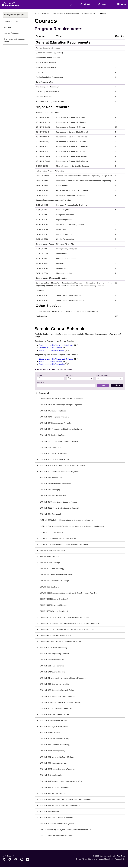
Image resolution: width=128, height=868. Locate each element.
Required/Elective (102, 376)
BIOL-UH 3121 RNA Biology (50, 563)
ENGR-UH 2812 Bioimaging (50, 490)
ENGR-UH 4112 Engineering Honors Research (57, 770)
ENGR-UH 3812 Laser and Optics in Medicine (57, 758)
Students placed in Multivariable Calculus (56, 346)
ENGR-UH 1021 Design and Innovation (54, 418)
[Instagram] (22, 860)
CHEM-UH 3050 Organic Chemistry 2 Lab (56, 636)
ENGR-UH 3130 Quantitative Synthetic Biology (57, 691)
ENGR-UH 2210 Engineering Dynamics (55, 654)
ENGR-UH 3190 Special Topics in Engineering (57, 697)
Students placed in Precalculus (52, 351)
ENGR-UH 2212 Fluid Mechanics (52, 667)
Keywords (41, 383)
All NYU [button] (84, 5)
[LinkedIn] (28, 860)
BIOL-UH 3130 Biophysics (50, 588)
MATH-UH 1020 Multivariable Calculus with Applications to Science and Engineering (72, 527)
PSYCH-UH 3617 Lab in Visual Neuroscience (56, 837)
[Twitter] (4, 860)
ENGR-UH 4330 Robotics (50, 812)
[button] (104, 5)
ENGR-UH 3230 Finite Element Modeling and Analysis (60, 703)
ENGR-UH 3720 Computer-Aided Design (55, 739)
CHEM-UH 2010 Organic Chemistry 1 (54, 600)
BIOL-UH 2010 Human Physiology (53, 551)
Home (37, 14)
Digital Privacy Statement (86, 860)
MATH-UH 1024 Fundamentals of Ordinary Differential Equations (64, 545)
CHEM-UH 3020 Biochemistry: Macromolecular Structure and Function (67, 630)
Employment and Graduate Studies (14, 41)
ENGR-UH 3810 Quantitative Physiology (55, 745)
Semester (70, 376)
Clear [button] (103, 386)
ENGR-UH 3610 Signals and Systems (54, 727)
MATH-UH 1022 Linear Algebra (52, 533)
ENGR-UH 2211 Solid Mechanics (52, 661)
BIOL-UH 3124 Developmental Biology (54, 582)
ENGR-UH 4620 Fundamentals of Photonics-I (57, 818)
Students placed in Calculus (51, 348)
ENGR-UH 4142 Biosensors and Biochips (55, 788)
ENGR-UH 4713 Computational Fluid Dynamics (57, 824)
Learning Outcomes (11, 34)
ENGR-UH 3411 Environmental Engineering (56, 715)
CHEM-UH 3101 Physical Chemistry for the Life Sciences (61, 399)
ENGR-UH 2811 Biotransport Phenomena (55, 484)
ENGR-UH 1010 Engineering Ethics (53, 412)
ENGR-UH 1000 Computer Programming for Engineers (61, 406)
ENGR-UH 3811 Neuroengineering (53, 752)
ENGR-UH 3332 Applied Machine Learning (56, 709)
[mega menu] (121, 5)
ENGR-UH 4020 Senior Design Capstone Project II (60, 509)
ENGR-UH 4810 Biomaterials (51, 515)
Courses (7, 28)
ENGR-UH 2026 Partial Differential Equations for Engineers (63, 466)
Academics (46, 14)
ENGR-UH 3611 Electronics (50, 733)
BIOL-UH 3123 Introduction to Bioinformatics (57, 576)
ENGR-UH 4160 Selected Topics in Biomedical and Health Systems (65, 800)
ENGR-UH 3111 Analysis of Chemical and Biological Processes (63, 679)
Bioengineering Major (89, 14)
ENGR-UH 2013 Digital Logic (51, 448)
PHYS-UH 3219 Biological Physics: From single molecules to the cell (66, 831)
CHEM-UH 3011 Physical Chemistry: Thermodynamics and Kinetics (65, 618)
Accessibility (120, 860)
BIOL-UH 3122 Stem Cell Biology (52, 569)
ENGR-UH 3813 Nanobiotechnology (53, 764)
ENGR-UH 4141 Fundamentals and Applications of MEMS (61, 782)
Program (40, 376)
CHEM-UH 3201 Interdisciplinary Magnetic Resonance (61, 642)
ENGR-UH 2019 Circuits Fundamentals (54, 460)
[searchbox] (51, 379)
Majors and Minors (72, 14)
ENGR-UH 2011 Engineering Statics (53, 436)
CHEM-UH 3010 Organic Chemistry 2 (54, 612)
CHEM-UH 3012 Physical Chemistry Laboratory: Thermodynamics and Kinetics (70, 624)
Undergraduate (58, 14)
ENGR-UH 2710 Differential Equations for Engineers (59, 472)
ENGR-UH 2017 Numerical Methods (53, 454)
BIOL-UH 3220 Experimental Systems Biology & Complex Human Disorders (69, 594)
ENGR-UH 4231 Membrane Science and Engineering (60, 806)
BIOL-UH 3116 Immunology (50, 557)
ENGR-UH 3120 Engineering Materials (54, 685)
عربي (71, 5)
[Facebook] (10, 860)
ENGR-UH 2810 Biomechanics (51, 478)
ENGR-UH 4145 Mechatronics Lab (53, 794)
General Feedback (106, 860)
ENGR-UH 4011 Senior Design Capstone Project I (59, 503)
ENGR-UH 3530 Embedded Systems (54, 721)
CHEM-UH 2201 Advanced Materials (54, 606)
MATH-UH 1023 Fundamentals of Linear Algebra (58, 539)
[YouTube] (16, 860)
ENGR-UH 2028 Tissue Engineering (54, 648)
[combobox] (51, 379)
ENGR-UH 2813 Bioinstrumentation (53, 497)
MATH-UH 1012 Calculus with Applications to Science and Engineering (66, 521)
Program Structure (11, 22)
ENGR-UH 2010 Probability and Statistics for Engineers (61, 430)
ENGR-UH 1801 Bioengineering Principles (56, 424)
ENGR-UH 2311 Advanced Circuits (52, 673)
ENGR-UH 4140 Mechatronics (51, 776)
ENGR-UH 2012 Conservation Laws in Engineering (59, 442)
